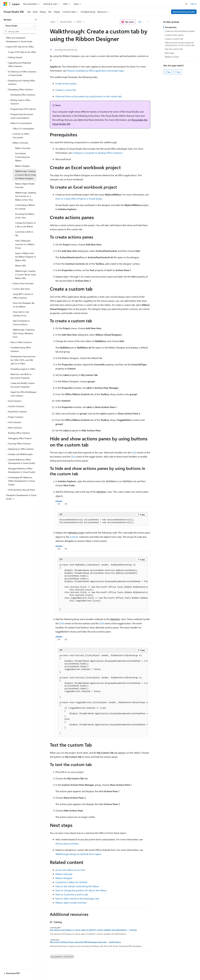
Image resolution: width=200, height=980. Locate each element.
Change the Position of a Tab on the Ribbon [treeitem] (25, 225)
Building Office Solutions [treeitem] (19, 433)
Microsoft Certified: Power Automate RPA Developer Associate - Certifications (85, 942)
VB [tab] (66, 504)
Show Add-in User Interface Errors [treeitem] (21, 314)
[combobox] (20, 26)
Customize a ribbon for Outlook (71, 882)
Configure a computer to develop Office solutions (97, 153)
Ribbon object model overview (71, 903)
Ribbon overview (64, 874)
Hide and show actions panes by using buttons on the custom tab (88, 96)
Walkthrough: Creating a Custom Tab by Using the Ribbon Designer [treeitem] (25, 175)
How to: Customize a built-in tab (72, 894)
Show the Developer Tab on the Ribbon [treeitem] (24, 305)
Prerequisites (171, 27)
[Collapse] (36, 20)
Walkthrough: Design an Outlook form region (78, 854)
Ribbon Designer (64, 878)
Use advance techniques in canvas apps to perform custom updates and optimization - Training (93, 930)
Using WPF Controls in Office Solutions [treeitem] (23, 296)
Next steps (170, 53)
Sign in (193, 4)
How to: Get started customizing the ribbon (77, 886)
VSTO (79, 22)
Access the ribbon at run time (70, 870)
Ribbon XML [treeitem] (21, 266)
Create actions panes (66, 83)
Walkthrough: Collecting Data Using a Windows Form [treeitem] (24, 333)
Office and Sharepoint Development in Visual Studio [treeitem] (19, 40)
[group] (103, 587)
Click (134, 452)
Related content (172, 57)
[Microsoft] (5, 4)
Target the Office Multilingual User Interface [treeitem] (23, 394)
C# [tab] (59, 504)
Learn (53, 22)
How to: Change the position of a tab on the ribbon (81, 890)
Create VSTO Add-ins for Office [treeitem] (22, 52)
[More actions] (148, 22)
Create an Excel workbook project (180, 31)
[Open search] (186, 4)
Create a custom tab (66, 90)
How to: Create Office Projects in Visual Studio (79, 199)
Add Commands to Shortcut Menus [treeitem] (21, 323)
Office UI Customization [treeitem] (23, 129)
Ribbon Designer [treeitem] (23, 166)
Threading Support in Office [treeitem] (23, 369)
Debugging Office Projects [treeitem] (20, 438)
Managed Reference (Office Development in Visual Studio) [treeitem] (22, 470)
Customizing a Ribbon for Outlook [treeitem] (25, 207)
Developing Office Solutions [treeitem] (23, 95)
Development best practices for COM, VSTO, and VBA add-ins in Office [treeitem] (23, 360)
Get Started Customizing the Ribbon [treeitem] (22, 157)
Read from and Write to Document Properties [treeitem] (21, 376)
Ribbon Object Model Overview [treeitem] (25, 186)
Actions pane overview (67, 843)
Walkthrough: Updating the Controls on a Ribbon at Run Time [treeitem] (26, 196)
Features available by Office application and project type (95, 71)
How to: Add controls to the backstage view (77, 898)
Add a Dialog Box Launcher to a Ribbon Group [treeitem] (25, 244)
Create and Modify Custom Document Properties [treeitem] (23, 385)
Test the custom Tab (174, 49)
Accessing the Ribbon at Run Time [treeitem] (25, 216)
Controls (74, 537)
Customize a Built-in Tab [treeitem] (24, 234)
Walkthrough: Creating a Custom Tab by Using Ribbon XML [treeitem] (25, 275)
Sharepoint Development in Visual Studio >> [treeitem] (21, 497)
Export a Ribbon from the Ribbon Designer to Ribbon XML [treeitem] (26, 257)
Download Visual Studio (184, 12)
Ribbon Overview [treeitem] (23, 148)
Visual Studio (66, 22)
